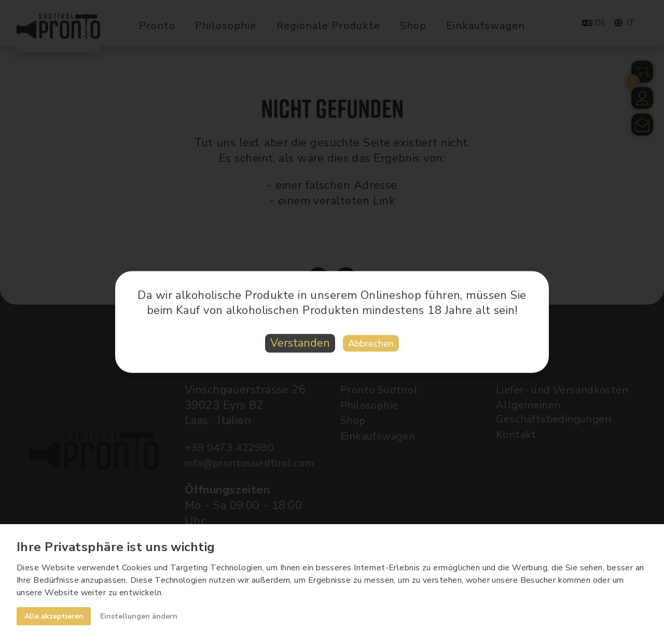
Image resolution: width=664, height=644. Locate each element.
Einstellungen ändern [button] (141, 616)
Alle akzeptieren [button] (54, 616)
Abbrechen (375, 344)
